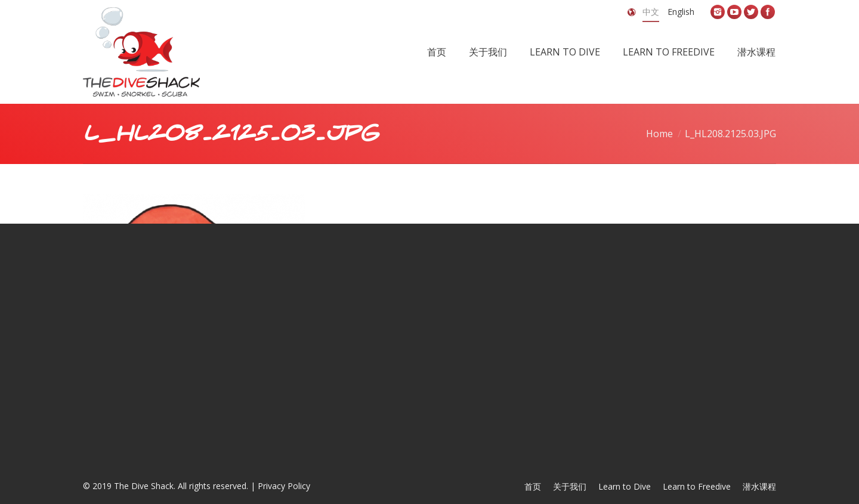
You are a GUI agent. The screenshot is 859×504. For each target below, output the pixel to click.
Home (659, 134)
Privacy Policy (284, 486)
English (681, 12)
